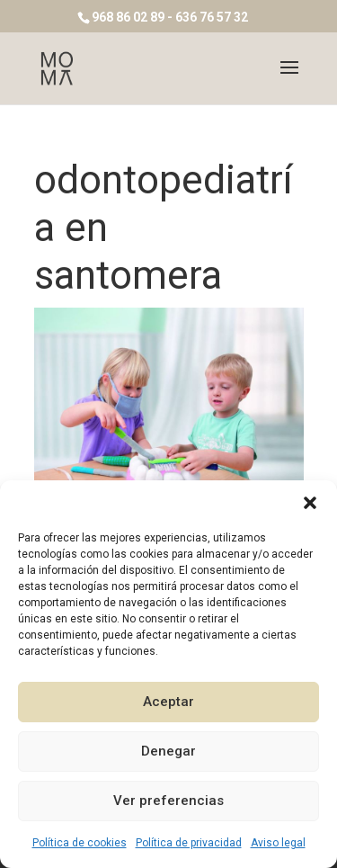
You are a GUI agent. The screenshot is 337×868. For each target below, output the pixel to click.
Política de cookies (80, 843)
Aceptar (168, 702)
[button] (310, 503)
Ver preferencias (168, 801)
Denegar (168, 751)
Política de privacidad (189, 843)
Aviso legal (278, 843)
